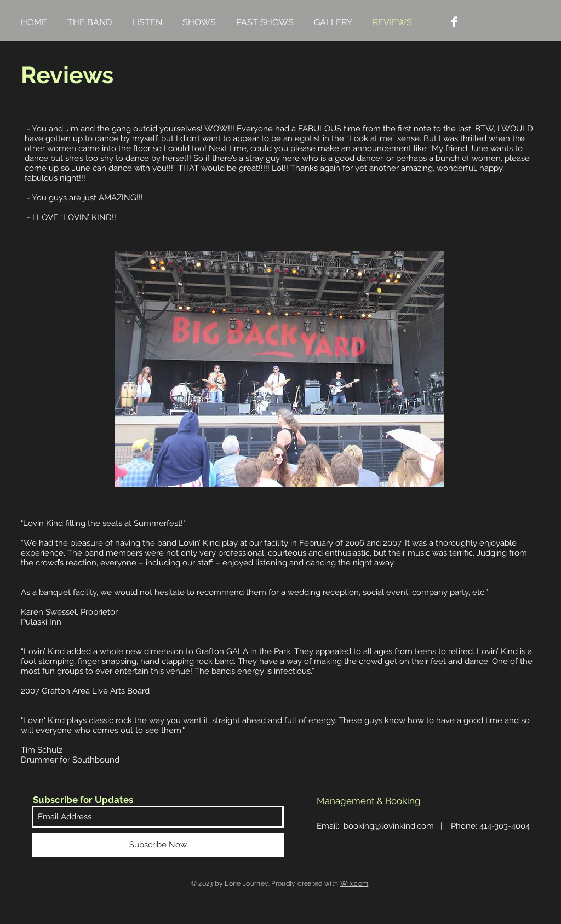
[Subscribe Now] (158, 845)
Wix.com (354, 883)
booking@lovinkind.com (389, 826)
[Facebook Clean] (454, 22)
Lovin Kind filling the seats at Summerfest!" (104, 523)
